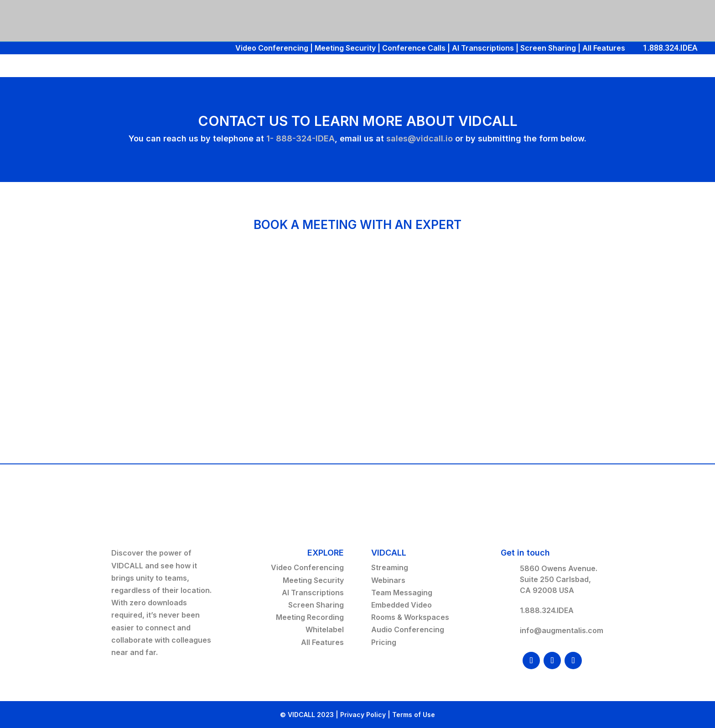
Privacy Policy (363, 715)
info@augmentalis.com (562, 630)
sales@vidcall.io (420, 138)
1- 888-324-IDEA (301, 138)
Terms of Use (414, 715)
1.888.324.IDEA (670, 48)
